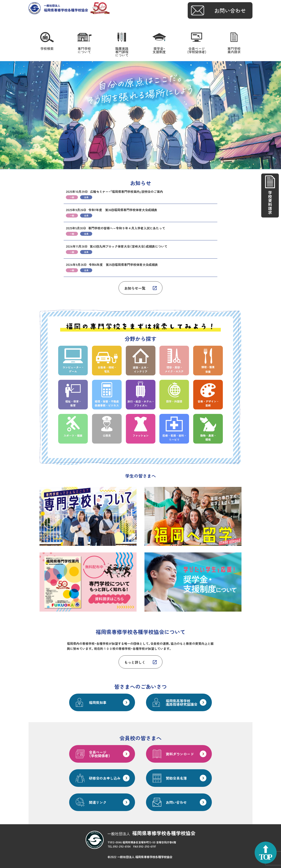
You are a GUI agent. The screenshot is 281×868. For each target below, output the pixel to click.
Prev (6, 115)
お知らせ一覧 (135, 288)
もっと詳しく (135, 662)
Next (275, 115)
